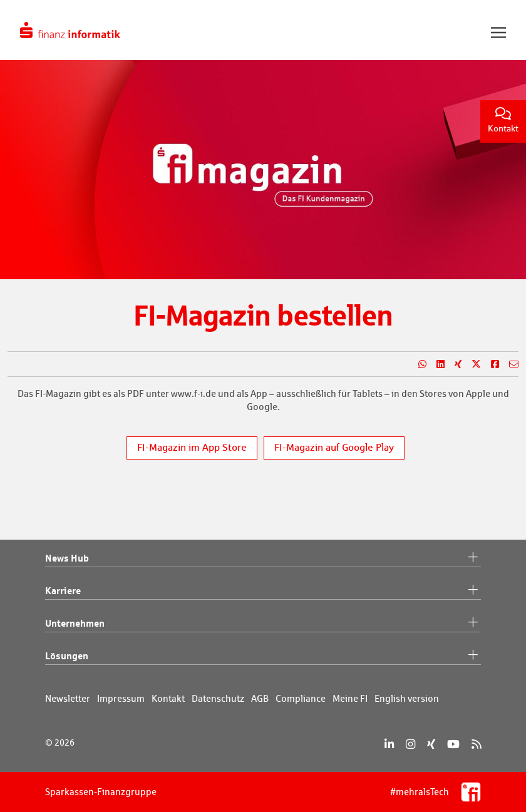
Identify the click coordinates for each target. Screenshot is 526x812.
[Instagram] (410, 744)
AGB (260, 698)
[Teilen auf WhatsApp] (417, 364)
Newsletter (68, 698)
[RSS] (476, 744)
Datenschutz (218, 698)
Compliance (301, 698)
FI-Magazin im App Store (192, 447)
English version (407, 698)
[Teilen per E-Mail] (509, 364)
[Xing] (431, 744)
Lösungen (263, 656)
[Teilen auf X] (471, 364)
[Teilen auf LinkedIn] (436, 364)
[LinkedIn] (389, 744)
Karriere (263, 591)
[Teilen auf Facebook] (490, 364)
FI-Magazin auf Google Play (334, 447)
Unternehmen (263, 624)
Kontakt (503, 121)
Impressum (121, 698)
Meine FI (350, 698)
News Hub (263, 558)
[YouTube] (453, 744)
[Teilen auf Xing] (453, 364)
